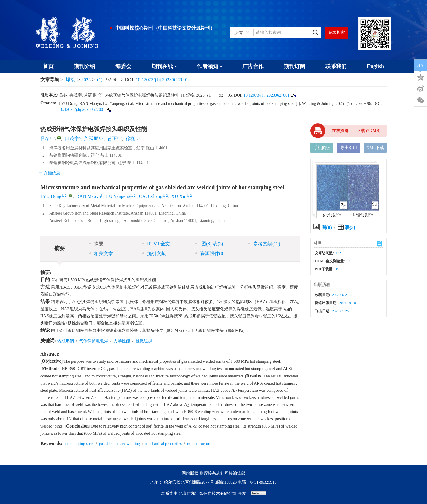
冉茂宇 (72, 139)
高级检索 (337, 32)
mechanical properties (164, 444)
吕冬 (45, 139)
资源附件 (210, 253)
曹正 (112, 139)
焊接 (70, 80)
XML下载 (375, 148)
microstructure (200, 444)
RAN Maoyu (89, 196)
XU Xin (179, 196)
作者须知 (209, 66)
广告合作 (253, 66)
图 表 (209, 244)
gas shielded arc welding (120, 444)
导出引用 (349, 148)
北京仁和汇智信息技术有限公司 (208, 493)
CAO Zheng (151, 196)
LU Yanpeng (118, 196)
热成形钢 (66, 341)
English (375, 66)
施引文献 (154, 253)
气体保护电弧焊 (94, 341)
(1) (100, 80)
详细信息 (50, 173)
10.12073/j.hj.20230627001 (162, 80)
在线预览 (340, 131)
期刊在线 (164, 66)
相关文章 (101, 253)
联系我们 (336, 66)
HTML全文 (156, 244)
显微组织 (144, 341)
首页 (48, 66)
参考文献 (264, 244)
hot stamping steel (79, 444)
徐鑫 (130, 139)
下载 (369, 131)
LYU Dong (51, 196)
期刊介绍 (85, 66)
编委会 (123, 66)
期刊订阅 (294, 66)
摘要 (96, 244)
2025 (86, 80)
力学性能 (122, 341)
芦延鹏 (91, 139)
